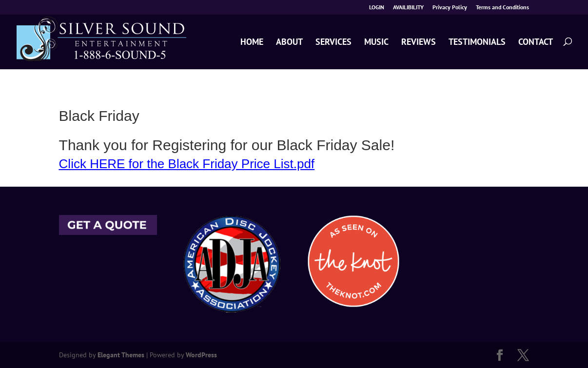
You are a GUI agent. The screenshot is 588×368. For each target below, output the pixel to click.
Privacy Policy (450, 8)
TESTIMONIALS (477, 42)
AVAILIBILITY (408, 8)
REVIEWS (419, 42)
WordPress (201, 355)
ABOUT (289, 42)
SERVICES (333, 42)
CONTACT (536, 42)
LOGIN (377, 8)
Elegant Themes (121, 355)
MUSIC (376, 42)
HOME (252, 42)
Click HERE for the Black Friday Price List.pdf (187, 164)
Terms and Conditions (502, 8)
